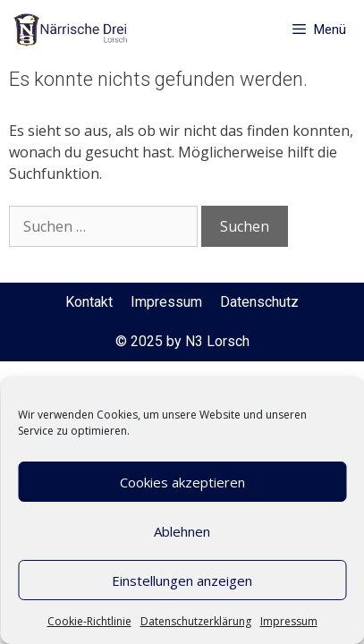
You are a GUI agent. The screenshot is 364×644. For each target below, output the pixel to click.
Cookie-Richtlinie (89, 621)
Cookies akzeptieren (182, 482)
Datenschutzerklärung (196, 621)
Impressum (289, 621)
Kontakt (89, 302)
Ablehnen (182, 531)
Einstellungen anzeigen (182, 580)
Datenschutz (259, 302)
